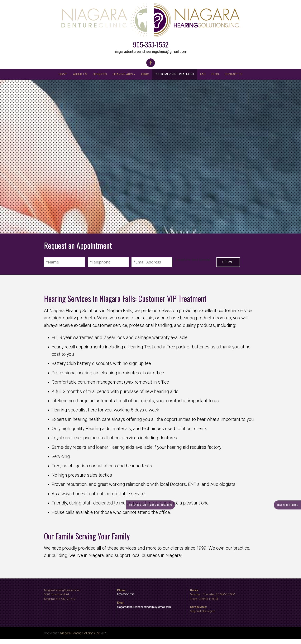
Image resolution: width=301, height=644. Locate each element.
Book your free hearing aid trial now (151, 505)
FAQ (203, 74)
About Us (80, 74)
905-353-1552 (151, 44)
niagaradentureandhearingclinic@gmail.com (150, 52)
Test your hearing (287, 505)
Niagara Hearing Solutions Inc (80, 633)
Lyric (145, 74)
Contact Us (234, 74)
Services (100, 74)
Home (63, 74)
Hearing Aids (123, 74)
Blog (215, 74)
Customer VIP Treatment (174, 74)
